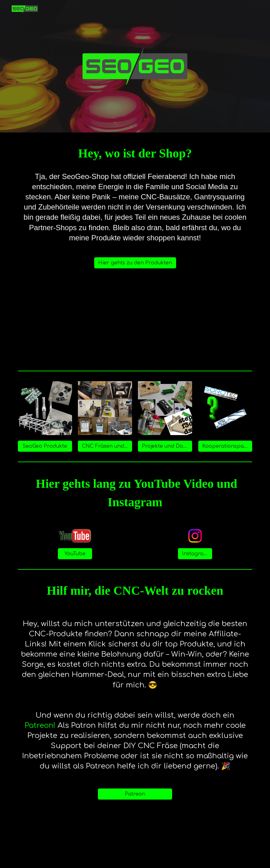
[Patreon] (135, 794)
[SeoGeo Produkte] (45, 446)
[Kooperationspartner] (225, 446)
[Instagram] (195, 554)
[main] (135, 153)
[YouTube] (75, 554)
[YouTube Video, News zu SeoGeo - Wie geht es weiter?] (135, 322)
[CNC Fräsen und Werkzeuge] (105, 446)
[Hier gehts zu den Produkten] (135, 263)
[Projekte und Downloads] (165, 446)
